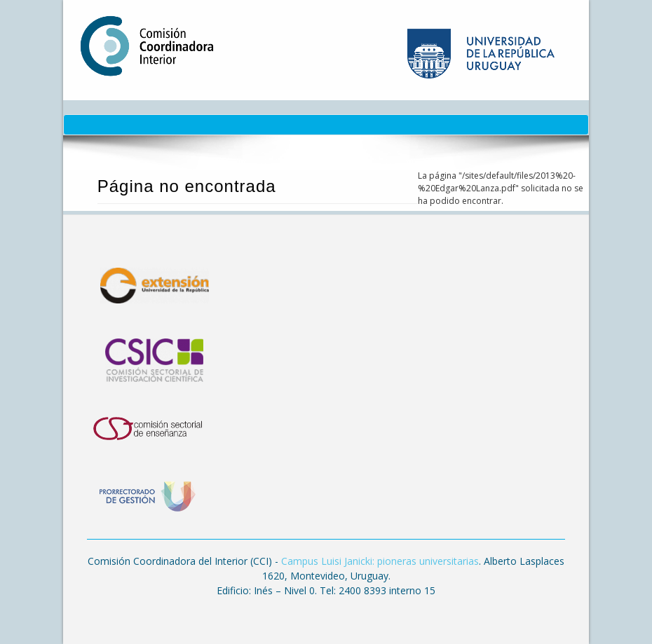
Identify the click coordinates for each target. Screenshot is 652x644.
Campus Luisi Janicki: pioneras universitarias (380, 561)
